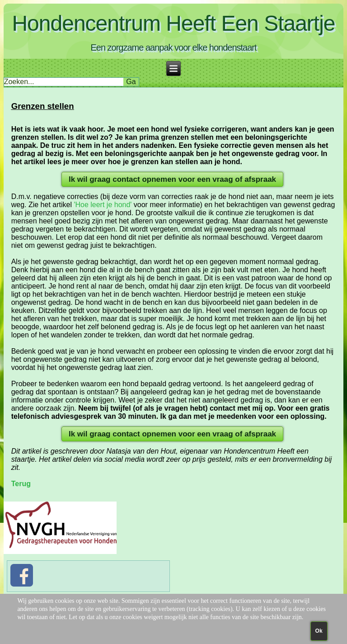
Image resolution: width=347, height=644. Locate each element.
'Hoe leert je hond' (103, 205)
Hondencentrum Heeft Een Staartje (173, 23)
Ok (319, 631)
